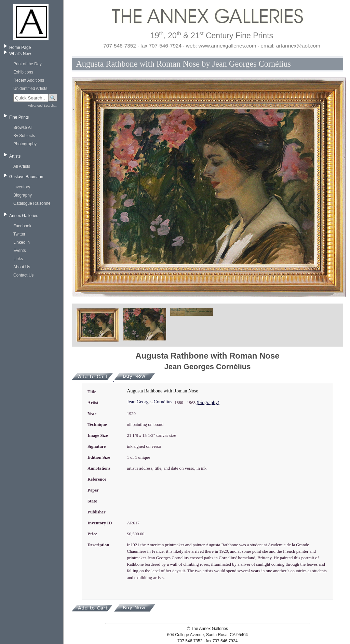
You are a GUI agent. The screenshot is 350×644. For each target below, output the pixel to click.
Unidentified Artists (30, 89)
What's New (20, 54)
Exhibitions (23, 72)
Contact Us (23, 275)
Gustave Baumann (26, 177)
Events (20, 251)
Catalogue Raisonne (32, 203)
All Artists (22, 166)
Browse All (23, 128)
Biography (23, 195)
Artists (15, 156)
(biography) (208, 402)
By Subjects (24, 136)
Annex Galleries (24, 216)
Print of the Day (28, 64)
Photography (25, 144)
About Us (22, 267)
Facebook (22, 226)
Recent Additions (29, 80)
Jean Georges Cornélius (150, 402)
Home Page (20, 48)
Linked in (22, 242)
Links (18, 259)
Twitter (19, 234)
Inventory (22, 187)
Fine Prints (19, 117)
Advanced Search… (43, 105)
